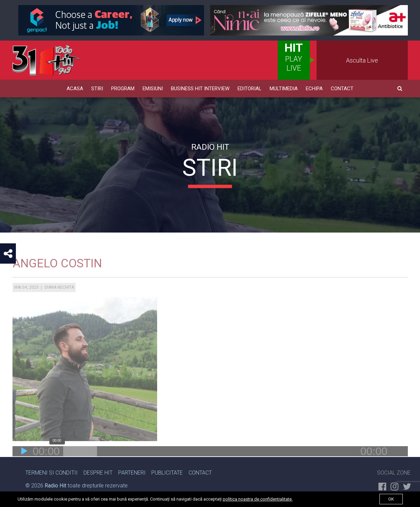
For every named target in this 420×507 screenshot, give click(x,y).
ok (391, 499)
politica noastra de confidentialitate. (258, 499)
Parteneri (132, 473)
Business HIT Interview (200, 89)
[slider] (80, 461)
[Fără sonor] (396, 461)
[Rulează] (24, 461)
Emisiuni (153, 89)
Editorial (250, 89)
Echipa (314, 89)
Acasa (75, 89)
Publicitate (167, 473)
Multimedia (284, 89)
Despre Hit (98, 473)
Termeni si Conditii (52, 473)
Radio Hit (55, 486)
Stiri (97, 89)
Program (123, 89)
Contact (342, 89)
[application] (210, 461)
